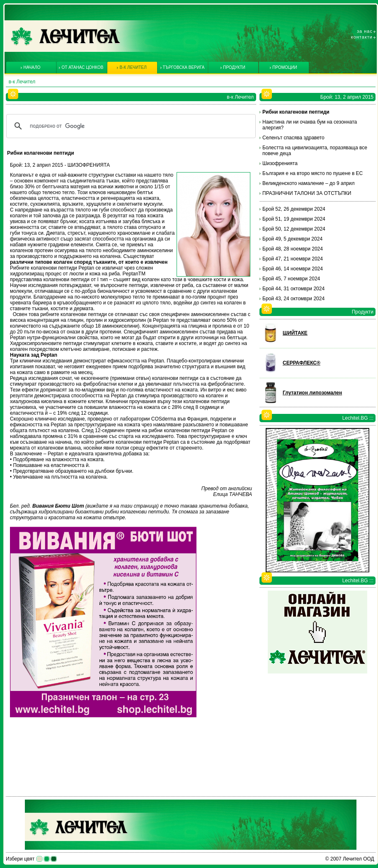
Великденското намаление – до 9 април (309, 183)
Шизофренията (280, 163)
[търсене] (130, 126)
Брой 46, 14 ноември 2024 (293, 269)
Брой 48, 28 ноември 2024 (293, 249)
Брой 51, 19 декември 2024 (294, 219)
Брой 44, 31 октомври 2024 (293, 289)
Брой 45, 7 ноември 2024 (291, 279)
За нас (365, 31)
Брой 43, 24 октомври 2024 (293, 299)
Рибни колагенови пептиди (296, 112)
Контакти (362, 37)
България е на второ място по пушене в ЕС (313, 173)
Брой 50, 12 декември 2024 (294, 229)
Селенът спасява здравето (293, 138)
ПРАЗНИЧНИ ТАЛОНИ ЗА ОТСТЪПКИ (307, 193)
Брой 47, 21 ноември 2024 (293, 259)
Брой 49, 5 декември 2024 (292, 239)
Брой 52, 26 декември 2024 (294, 209)
